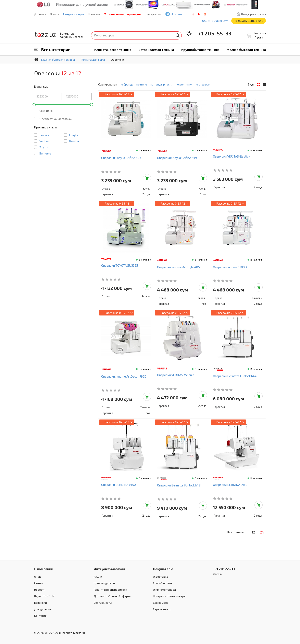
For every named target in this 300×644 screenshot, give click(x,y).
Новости (40, 590)
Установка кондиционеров (123, 14)
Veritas (44, 141)
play (199, 14)
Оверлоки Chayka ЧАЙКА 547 (121, 158)
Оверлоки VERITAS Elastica (232, 156)
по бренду (127, 84)
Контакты (94, 14)
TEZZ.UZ (45, 35)
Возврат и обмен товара (169, 596)
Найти (178, 35)
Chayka (74, 135)
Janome (44, 135)
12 (253, 532)
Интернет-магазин (109, 569)
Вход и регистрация (254, 14)
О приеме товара (164, 590)
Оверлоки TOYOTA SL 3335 (120, 265)
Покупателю (163, 569)
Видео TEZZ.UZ (44, 596)
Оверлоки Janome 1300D (230, 267)
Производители (104, 583)
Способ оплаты (163, 583)
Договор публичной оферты (112, 596)
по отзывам (203, 84)
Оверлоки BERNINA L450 (118, 485)
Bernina (74, 141)
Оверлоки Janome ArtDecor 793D (124, 376)
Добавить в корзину (147, 178)
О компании (44, 569)
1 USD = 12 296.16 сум (214, 21)
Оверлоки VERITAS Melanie (176, 375)
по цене (142, 84)
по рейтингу (184, 84)
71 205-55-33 (212, 33)
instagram (205, 14)
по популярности (161, 84)
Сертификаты (103, 603)
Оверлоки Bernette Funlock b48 (179, 485)
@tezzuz (177, 14)
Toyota (44, 147)
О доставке (161, 577)
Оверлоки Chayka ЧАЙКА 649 (177, 158)
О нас (38, 577)
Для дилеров (153, 14)
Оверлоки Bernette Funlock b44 (235, 376)
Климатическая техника (113, 50)
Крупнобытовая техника (200, 50)
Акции (98, 577)
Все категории (56, 49)
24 (262, 532)
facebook (193, 14)
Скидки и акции (73, 14)
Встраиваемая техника (156, 50)
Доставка (40, 14)
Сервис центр (162, 609)
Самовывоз (161, 603)
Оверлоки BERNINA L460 (230, 485)
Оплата (54, 14)
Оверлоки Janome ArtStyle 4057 (179, 267)
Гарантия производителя (110, 590)
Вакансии (40, 603)
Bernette (45, 153)
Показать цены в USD (249, 21)
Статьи (39, 583)
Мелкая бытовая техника (246, 50)
